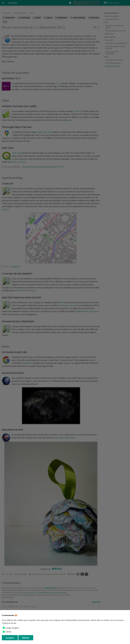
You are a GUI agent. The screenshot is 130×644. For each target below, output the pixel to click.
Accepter (10, 638)
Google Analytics (12, 628)
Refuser (26, 638)
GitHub (8, 632)
